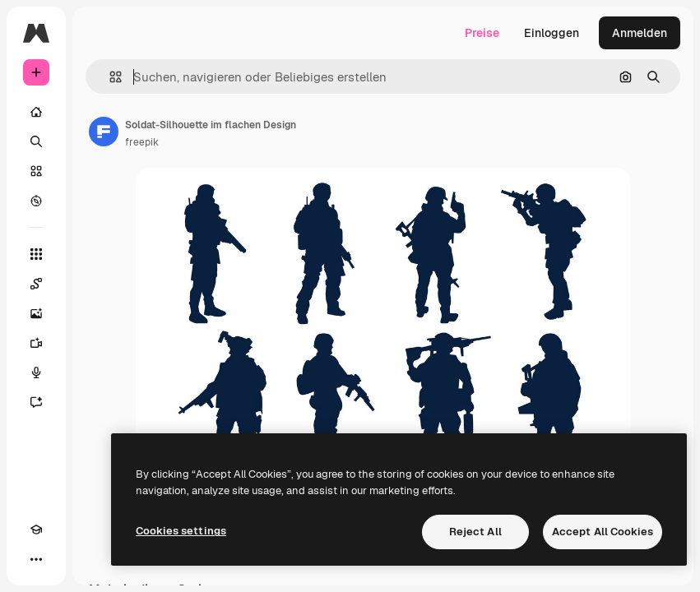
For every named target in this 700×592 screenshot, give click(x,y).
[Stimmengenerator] (36, 372)
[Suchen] (36, 141)
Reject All (475, 532)
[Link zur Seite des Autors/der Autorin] (104, 132)
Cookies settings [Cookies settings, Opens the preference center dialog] (181, 531)
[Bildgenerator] (36, 313)
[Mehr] (36, 559)
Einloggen (552, 33)
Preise (482, 33)
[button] (109, 77)
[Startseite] (36, 112)
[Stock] (36, 171)
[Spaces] (36, 284)
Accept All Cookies (603, 532)
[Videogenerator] (36, 343)
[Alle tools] (36, 254)
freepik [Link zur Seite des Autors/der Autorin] (142, 142)
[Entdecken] (36, 201)
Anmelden (640, 33)
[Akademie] (36, 530)
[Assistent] (36, 402)
